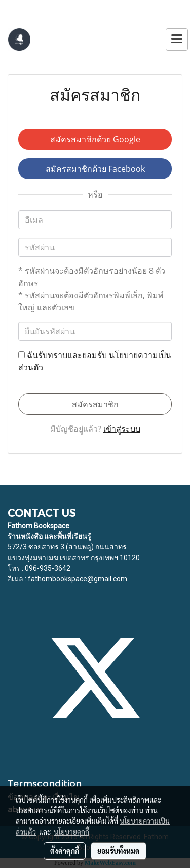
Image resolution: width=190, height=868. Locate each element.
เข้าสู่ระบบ (122, 429)
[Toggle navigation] (177, 40)
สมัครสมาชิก (95, 404)
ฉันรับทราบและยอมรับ (95, 361)
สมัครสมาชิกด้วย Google (95, 139)
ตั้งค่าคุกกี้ (65, 851)
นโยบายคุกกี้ (71, 832)
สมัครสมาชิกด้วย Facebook (95, 169)
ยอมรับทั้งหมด (119, 851)
